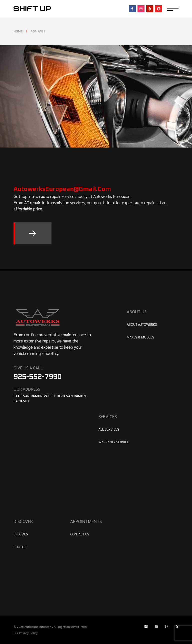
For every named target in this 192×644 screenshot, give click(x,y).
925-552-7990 (37, 377)
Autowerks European (38, 627)
